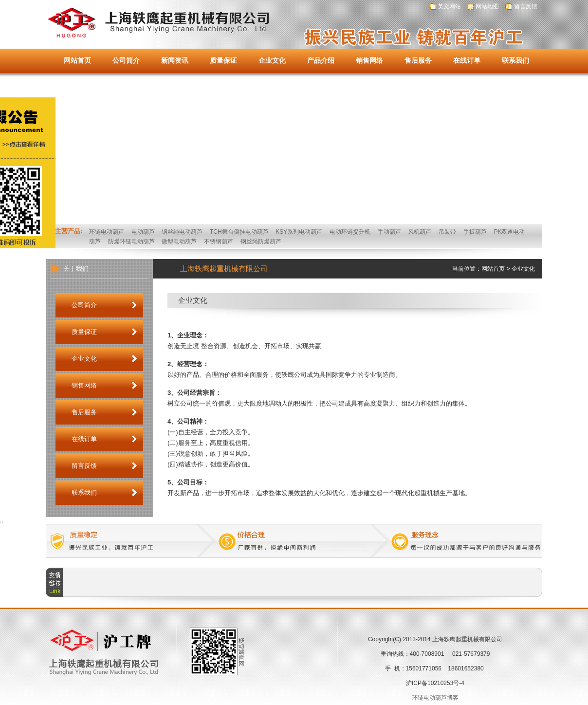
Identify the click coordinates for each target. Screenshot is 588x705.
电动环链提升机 (350, 232)
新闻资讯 (175, 61)
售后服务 (418, 61)
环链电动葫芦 (107, 232)
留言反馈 (526, 6)
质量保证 (223, 61)
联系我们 (515, 61)
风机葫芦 (420, 232)
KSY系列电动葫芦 (299, 232)
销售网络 (369, 61)
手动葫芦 (389, 232)
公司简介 (126, 61)
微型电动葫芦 (179, 241)
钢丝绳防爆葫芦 (261, 241)
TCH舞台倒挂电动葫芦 (239, 232)
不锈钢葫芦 (219, 241)
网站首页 (77, 61)
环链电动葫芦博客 (435, 698)
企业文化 (272, 61)
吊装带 (447, 232)
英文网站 (449, 6)
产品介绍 (321, 61)
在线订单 (467, 61)
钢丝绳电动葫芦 (182, 232)
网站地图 (487, 6)
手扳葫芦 (475, 232)
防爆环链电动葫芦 (131, 241)
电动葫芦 (143, 232)
